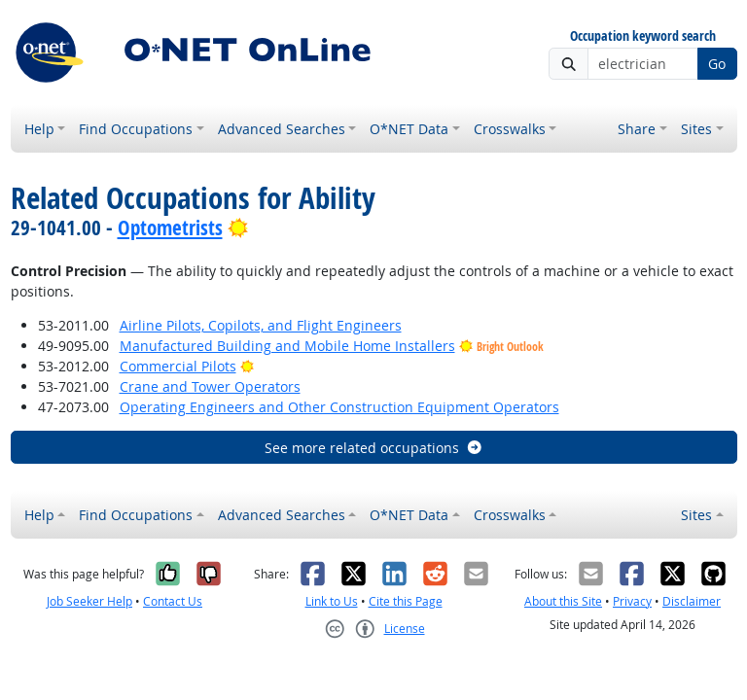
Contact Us (173, 601)
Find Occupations (136, 129)
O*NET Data (409, 129)
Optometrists (170, 227)
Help (39, 129)
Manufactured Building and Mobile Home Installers (287, 346)
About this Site (563, 601)
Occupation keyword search (643, 36)
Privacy (632, 601)
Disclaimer (692, 601)
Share (637, 129)
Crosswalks (510, 129)
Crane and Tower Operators (210, 386)
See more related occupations (374, 448)
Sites (696, 129)
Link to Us (332, 601)
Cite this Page (406, 601)
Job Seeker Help (89, 601)
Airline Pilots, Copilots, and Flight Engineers (261, 325)
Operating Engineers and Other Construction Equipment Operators (339, 407)
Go (717, 64)
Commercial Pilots (178, 366)
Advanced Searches (282, 129)
